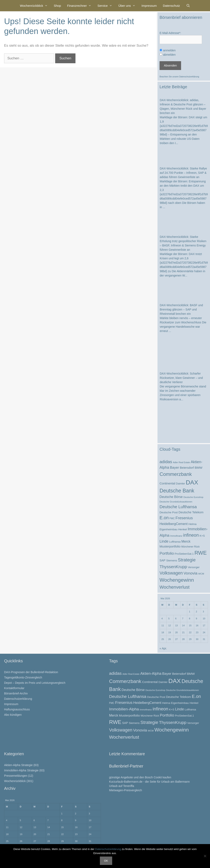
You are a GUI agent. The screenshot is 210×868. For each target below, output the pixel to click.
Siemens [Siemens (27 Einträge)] (172, 560)
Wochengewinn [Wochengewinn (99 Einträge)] (177, 580)
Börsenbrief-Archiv (16, 693)
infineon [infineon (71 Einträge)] (191, 535)
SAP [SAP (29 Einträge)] (162, 560)
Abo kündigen (13, 715)
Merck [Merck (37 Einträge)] (186, 541)
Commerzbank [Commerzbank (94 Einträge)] (176, 474)
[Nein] (205, 856)
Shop (57, 6)
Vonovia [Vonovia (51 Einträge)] (191, 573)
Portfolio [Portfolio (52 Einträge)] (167, 553)
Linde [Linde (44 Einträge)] (164, 541)
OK (106, 861)
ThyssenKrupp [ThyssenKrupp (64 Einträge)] (173, 567)
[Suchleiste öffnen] (188, 6)
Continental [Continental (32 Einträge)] (167, 483)
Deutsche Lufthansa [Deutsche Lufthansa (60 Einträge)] (178, 507)
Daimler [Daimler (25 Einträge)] (180, 484)
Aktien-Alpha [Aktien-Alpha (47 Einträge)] (151, 674)
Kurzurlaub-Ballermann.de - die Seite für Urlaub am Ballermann (149, 782)
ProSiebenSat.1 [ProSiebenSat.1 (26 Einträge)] (184, 554)
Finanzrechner (81, 6)
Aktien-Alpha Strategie (18, 765)
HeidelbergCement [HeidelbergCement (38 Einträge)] (174, 524)
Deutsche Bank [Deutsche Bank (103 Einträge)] (177, 491)
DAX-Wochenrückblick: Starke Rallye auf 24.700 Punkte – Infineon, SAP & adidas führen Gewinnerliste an (183, 173)
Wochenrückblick (35, 6)
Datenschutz (171, 6)
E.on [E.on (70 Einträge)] (164, 518)
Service (106, 6)
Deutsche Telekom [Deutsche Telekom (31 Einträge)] (191, 512)
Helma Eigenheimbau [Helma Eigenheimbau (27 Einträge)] (175, 703)
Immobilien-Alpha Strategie (21, 770)
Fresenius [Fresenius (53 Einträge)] (184, 518)
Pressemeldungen (16, 776)
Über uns (128, 6)
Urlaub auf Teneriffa (122, 786)
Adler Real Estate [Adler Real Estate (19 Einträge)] (181, 462)
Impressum (149, 6)
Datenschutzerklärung (189, 77)
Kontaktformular (14, 688)
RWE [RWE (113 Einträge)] (201, 553)
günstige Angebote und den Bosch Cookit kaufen (140, 777)
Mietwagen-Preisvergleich (126, 790)
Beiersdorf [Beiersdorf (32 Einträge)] (187, 468)
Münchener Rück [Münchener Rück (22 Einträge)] (191, 547)
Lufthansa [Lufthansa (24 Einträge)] (175, 542)
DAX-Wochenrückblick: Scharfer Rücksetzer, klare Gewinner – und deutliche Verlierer (181, 378)
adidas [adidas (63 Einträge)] (166, 462)
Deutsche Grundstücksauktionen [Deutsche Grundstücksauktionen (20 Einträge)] (176, 502)
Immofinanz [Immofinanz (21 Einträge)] (176, 536)
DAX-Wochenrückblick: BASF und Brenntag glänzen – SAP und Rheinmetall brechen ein (181, 309)
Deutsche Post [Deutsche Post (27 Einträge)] (169, 512)
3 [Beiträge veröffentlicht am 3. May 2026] (203, 612)
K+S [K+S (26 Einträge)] (202, 536)
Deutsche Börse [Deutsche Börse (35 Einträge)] (171, 497)
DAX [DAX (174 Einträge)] (192, 482)
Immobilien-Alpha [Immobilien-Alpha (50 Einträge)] (124, 709)
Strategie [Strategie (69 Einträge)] (187, 560)
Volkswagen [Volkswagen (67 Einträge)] (171, 573)
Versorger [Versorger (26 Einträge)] (194, 567)
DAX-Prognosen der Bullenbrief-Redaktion (31, 672)
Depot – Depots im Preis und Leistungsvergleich (35, 683)
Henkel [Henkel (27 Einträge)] (183, 529)
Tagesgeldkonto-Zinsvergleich (23, 677)
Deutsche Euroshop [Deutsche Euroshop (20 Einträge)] (193, 497)
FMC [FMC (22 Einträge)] (172, 518)
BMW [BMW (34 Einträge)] (199, 468)
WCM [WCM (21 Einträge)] (201, 574)
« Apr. (163, 648)
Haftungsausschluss (17, 709)
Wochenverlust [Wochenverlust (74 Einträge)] (175, 587)
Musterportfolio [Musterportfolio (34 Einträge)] (170, 546)
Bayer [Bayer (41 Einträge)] (174, 468)
